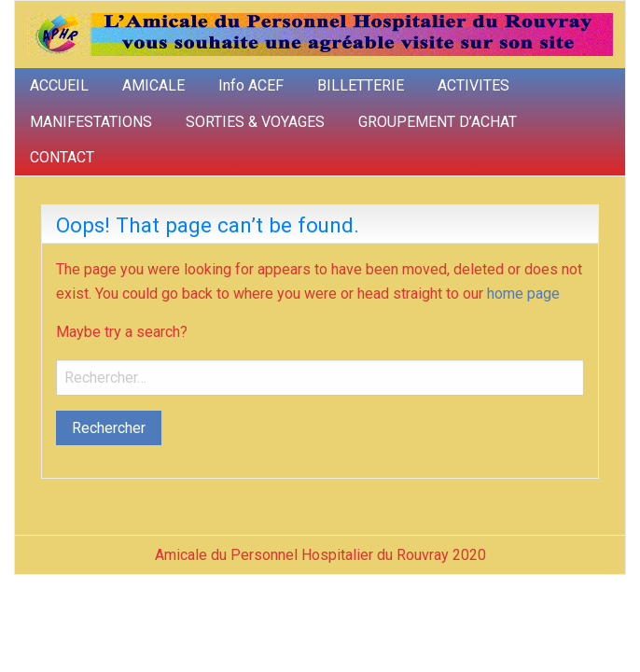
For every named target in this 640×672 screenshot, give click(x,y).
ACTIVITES (473, 85)
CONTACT (62, 157)
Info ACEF (251, 85)
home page (523, 294)
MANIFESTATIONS (91, 122)
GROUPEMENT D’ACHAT (438, 122)
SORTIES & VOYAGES (255, 122)
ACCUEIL (59, 85)
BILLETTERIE (361, 85)
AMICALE (153, 85)
